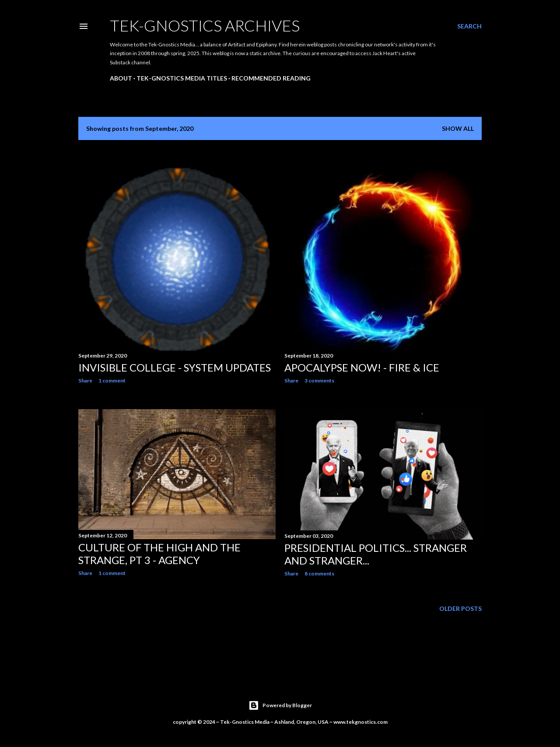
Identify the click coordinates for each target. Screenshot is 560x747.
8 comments (319, 573)
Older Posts (460, 608)
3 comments (319, 381)
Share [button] (85, 381)
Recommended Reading (271, 78)
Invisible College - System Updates (175, 367)
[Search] (469, 26)
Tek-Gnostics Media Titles (182, 78)
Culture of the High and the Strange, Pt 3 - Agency (159, 554)
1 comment (112, 381)
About (121, 78)
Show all (458, 128)
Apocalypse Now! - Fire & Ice (362, 367)
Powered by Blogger (280, 705)
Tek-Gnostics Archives (205, 25)
